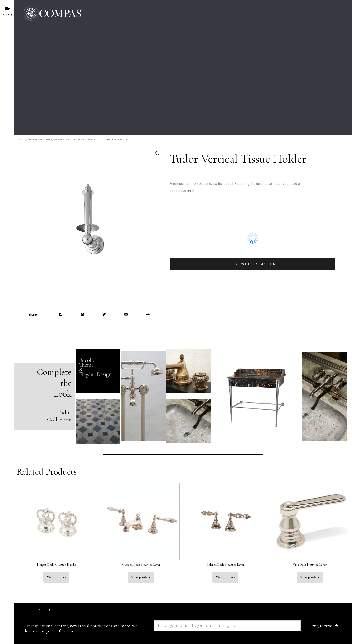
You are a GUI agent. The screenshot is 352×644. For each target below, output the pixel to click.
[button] (61, 315)
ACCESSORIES (89, 139)
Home (22, 139)
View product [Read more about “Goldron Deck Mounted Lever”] (225, 577)
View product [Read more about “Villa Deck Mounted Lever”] (310, 577)
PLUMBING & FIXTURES (39, 139)
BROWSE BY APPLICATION (67, 139)
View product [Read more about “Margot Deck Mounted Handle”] (56, 577)
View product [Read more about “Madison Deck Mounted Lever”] (141, 577)
